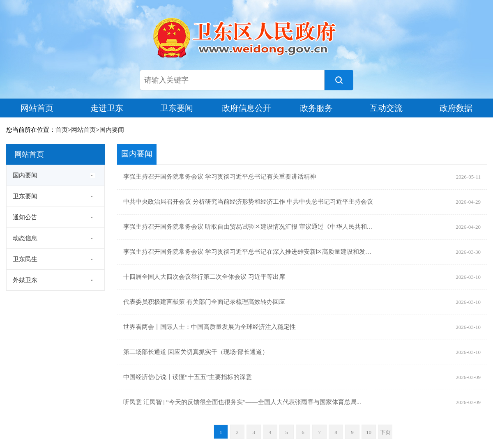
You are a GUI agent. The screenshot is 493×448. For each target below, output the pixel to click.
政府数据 (456, 108)
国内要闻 (112, 130)
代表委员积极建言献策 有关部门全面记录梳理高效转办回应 (204, 302)
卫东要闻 (177, 108)
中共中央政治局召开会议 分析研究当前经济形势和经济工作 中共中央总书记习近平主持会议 (248, 202)
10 (369, 432)
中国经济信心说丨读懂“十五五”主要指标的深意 (188, 377)
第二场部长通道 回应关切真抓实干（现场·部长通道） (196, 352)
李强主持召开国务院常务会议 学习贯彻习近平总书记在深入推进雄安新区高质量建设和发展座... (248, 252)
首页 (62, 130)
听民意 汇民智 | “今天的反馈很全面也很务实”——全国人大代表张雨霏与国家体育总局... (242, 402)
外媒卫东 (25, 280)
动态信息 (25, 238)
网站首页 (37, 108)
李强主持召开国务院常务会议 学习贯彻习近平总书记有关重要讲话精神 (220, 177)
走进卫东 (107, 108)
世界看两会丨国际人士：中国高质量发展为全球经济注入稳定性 (210, 327)
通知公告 (25, 217)
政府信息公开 (246, 108)
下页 (385, 432)
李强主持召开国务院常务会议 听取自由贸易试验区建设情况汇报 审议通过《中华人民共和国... (248, 227)
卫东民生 (25, 259)
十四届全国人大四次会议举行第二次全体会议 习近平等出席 (204, 277)
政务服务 (316, 108)
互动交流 (386, 108)
